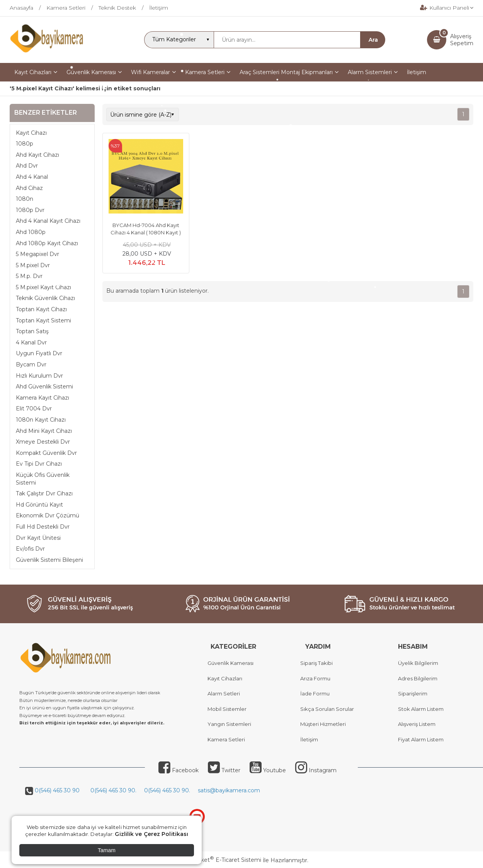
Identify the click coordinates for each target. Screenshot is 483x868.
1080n (25, 199)
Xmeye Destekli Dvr (43, 442)
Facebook (179, 770)
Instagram (316, 770)
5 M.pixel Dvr (33, 265)
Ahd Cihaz (29, 188)
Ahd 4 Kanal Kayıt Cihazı (48, 221)
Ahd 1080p (31, 232)
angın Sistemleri (231, 724)
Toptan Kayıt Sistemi (43, 320)
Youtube (268, 770)
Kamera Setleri (226, 739)
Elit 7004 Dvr (34, 409)
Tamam (107, 850)
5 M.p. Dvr (29, 276)
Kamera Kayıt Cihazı (43, 398)
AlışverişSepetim (462, 40)
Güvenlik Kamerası (230, 663)
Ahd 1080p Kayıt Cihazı (47, 243)
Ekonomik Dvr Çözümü (48, 515)
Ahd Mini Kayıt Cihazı (44, 431)
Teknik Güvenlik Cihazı (45, 298)
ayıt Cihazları (227, 678)
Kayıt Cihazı (31, 133)
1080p (25, 144)
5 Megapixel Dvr (37, 254)
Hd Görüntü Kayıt (39, 505)
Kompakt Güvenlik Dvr (46, 453)
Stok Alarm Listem (421, 709)
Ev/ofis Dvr (30, 549)
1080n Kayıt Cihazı (41, 420)
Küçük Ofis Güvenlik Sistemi (43, 479)
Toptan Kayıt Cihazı (41, 309)
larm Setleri (225, 693)
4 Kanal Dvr (31, 342)
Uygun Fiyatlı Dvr (39, 353)
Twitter (224, 770)
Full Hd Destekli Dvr (43, 527)
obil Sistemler (229, 709)
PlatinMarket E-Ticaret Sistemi (218, 860)
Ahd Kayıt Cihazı (37, 155)
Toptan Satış (32, 331)
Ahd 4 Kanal (32, 177)
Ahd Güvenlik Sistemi (44, 387)
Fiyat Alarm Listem (421, 739)
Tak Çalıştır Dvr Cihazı (44, 493)
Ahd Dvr (27, 166)
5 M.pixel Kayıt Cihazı (43, 287)
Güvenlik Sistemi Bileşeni (49, 560)
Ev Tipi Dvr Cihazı (39, 464)
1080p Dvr (30, 210)
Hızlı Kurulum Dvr (39, 376)
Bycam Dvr (31, 364)
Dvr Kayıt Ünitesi (38, 538)
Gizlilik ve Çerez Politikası (151, 834)
